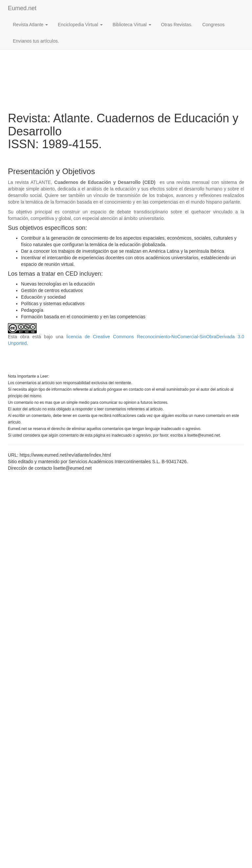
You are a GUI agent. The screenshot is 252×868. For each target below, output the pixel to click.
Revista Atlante (30, 25)
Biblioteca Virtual (132, 25)
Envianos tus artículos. (36, 41)
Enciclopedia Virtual (80, 25)
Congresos (214, 25)
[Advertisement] (126, 59)
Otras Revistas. (177, 25)
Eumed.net (22, 8)
